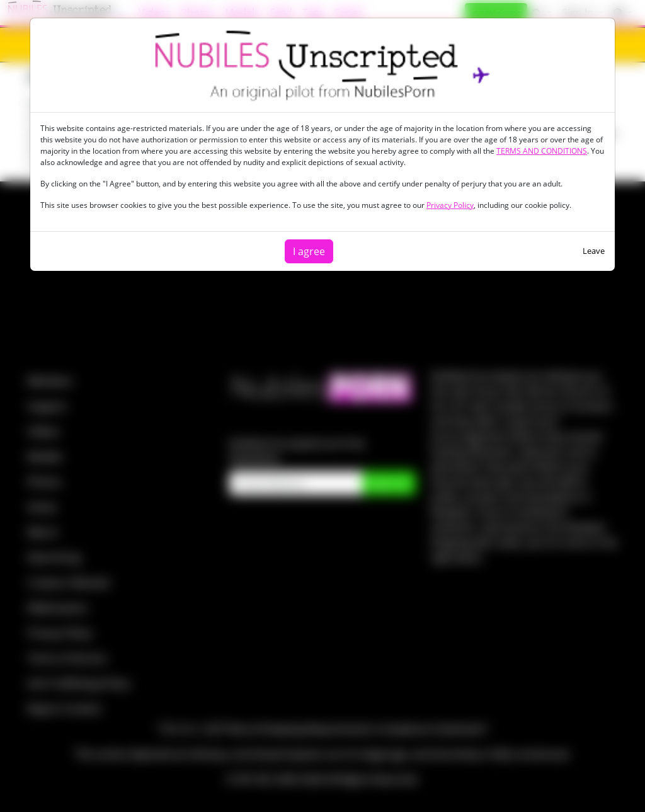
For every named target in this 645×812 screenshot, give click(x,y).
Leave (594, 251)
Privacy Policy (450, 205)
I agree (309, 251)
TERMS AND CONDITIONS (542, 151)
